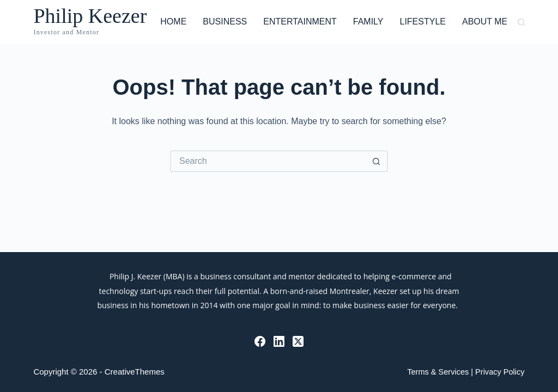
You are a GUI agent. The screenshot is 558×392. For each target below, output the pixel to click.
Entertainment (300, 22)
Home (173, 22)
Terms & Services (438, 372)
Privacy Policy (500, 372)
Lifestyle (422, 22)
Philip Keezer (90, 16)
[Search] (521, 22)
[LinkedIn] (279, 341)
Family (368, 22)
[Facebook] (260, 341)
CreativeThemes (135, 372)
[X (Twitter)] (298, 341)
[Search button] (377, 161)
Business (225, 22)
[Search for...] (268, 161)
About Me (485, 22)
